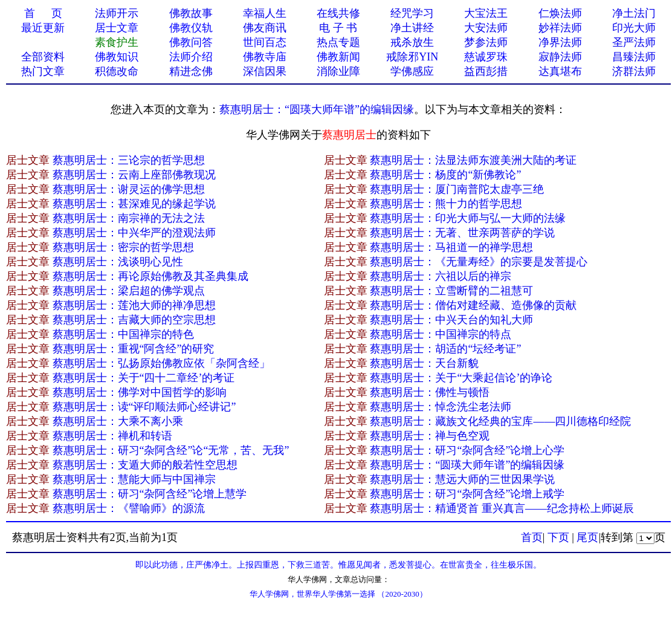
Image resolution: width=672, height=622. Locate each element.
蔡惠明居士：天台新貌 (424, 363)
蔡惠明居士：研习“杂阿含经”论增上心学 (467, 450)
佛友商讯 (265, 28)
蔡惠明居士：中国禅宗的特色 (123, 334)
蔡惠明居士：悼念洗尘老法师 (441, 407)
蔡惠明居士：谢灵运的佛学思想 (129, 189)
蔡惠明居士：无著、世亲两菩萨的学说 (462, 233)
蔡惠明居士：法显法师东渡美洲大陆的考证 (473, 160)
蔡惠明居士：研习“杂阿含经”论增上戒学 (467, 494)
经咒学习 (412, 13)
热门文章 (43, 71)
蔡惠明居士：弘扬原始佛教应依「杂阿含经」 (161, 363)
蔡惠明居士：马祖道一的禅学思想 (451, 247)
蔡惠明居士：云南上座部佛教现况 (134, 175)
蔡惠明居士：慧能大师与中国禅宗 (134, 479)
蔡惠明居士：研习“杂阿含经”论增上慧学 (150, 494)
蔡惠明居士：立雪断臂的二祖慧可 (451, 291)
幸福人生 (265, 13)
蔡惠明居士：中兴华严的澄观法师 (134, 233)
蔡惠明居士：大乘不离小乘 (118, 421)
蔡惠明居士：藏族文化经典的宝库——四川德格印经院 (500, 421)
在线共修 (338, 13)
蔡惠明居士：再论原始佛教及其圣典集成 (150, 276)
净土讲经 (412, 28)
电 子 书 (338, 28)
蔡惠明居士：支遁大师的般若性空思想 (145, 465)
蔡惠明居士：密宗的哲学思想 (123, 247)
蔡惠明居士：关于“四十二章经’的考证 (144, 378)
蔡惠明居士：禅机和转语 (112, 436)
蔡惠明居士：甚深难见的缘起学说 (134, 204)
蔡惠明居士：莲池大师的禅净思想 (134, 305)
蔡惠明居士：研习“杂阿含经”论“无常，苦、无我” (171, 450)
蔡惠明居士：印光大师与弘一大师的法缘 (468, 218)
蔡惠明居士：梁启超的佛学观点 (129, 291)
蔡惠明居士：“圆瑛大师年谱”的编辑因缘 (317, 109)
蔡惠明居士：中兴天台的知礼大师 (451, 320)
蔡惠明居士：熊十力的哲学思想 (446, 204)
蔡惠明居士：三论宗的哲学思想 (129, 160)
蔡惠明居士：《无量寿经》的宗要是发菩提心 (479, 262)
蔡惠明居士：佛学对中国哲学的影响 (140, 392)
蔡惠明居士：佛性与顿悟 (430, 392)
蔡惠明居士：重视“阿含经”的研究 (134, 349)
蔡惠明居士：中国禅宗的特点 (441, 334)
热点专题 (338, 42)
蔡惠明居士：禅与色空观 (430, 436)
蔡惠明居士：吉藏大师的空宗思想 (134, 320)
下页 (558, 537)
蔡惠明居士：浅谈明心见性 (118, 262)
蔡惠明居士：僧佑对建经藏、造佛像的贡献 (473, 305)
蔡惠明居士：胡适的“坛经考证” (445, 349)
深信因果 (265, 71)
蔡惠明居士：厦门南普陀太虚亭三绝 (457, 189)
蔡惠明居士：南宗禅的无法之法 (129, 218)
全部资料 (43, 57)
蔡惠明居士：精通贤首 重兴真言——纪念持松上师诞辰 (502, 508)
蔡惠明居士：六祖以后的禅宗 (441, 276)
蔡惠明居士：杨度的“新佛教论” (445, 175)
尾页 (587, 537)
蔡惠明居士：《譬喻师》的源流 (129, 508)
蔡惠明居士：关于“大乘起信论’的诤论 (461, 378)
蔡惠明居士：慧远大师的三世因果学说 (462, 479)
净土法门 (634, 13)
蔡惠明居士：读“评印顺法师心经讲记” (144, 407)
